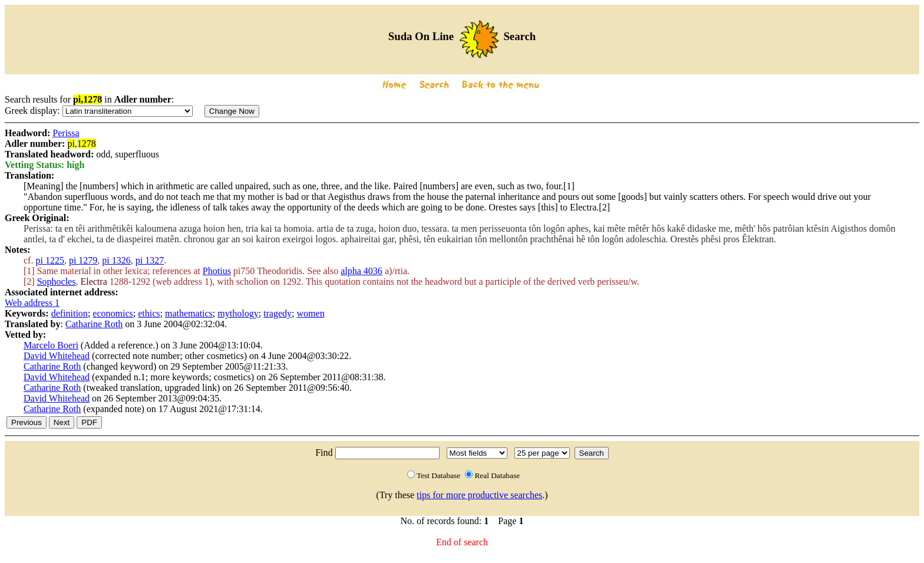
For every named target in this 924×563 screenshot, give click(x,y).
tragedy (278, 313)
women (311, 313)
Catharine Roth (94, 324)
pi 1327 (150, 260)
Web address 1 (32, 303)
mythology (238, 313)
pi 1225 (49, 260)
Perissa (66, 133)
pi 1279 (83, 260)
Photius (217, 271)
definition (70, 313)
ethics (149, 313)
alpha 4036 (362, 271)
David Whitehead (57, 356)
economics (113, 313)
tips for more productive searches (479, 495)
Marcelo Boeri (51, 345)
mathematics (189, 313)
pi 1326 (116, 260)
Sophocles (57, 281)
